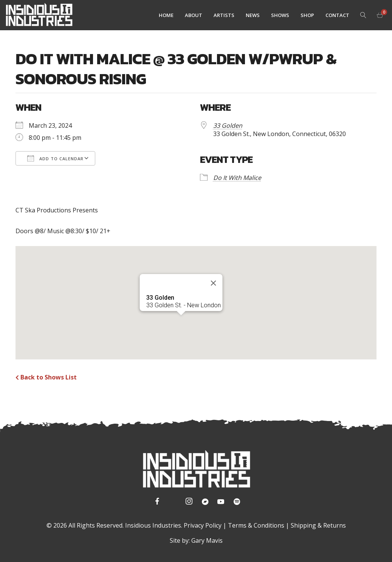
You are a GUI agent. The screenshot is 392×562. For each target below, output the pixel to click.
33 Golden (228, 125)
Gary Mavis (207, 540)
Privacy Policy (203, 525)
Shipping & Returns (318, 525)
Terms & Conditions (256, 525)
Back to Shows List (46, 377)
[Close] (213, 283)
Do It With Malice (237, 178)
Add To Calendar (55, 158)
